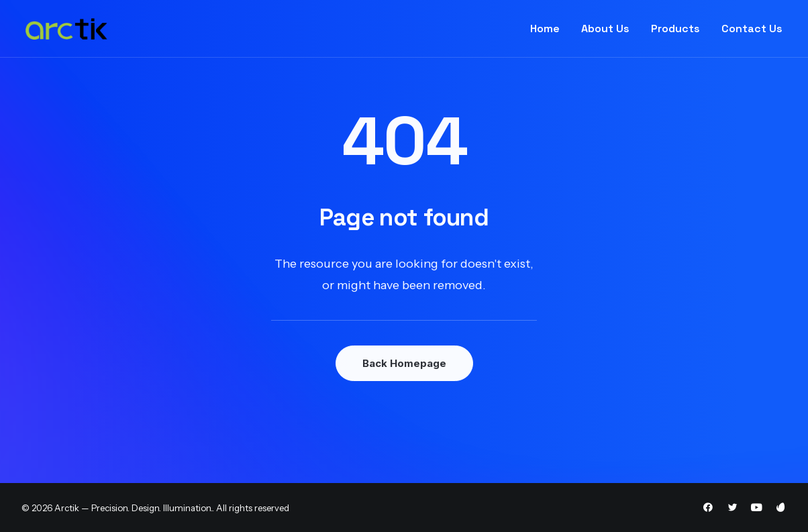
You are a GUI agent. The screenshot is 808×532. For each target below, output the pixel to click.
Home (545, 29)
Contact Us (752, 29)
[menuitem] (550, 29)
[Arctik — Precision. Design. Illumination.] (66, 29)
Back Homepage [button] (404, 363)
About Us (605, 29)
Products (675, 29)
